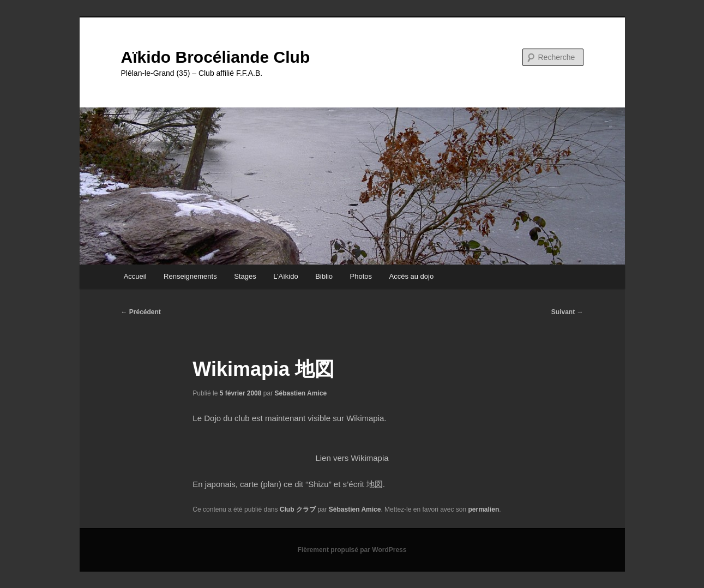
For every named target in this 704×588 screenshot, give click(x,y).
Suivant (567, 312)
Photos (361, 276)
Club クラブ (298, 509)
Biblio (324, 276)
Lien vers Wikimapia (352, 458)
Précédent (141, 312)
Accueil (135, 276)
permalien (484, 509)
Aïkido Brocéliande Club (216, 57)
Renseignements (190, 276)
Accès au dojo (411, 276)
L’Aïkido (286, 276)
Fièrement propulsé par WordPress (352, 550)
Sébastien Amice (301, 393)
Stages (245, 276)
